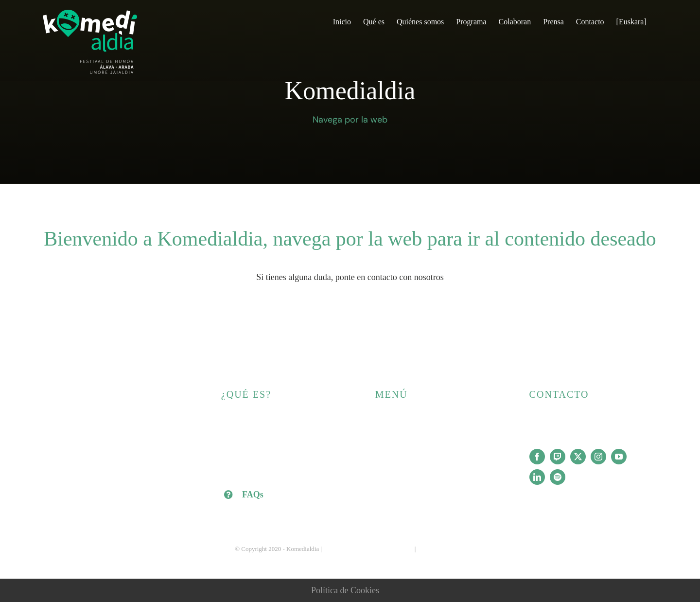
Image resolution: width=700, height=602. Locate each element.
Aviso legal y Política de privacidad (368, 549)
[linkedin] (537, 477)
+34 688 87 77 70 (555, 421)
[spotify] (558, 477)
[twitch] (558, 457)
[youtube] (619, 457)
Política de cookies (441, 549)
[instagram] (598, 457)
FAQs (253, 495)
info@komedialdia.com (564, 437)
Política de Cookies (345, 590)
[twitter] (578, 457)
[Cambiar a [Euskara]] (631, 20)
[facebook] (537, 457)
